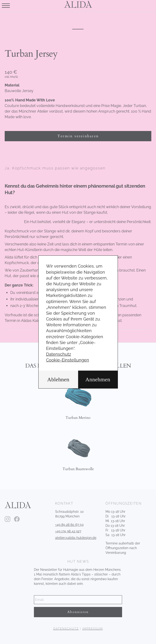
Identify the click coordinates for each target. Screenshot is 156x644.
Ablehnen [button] (58, 379)
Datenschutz (59, 354)
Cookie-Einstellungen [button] (68, 360)
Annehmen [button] (98, 379)
